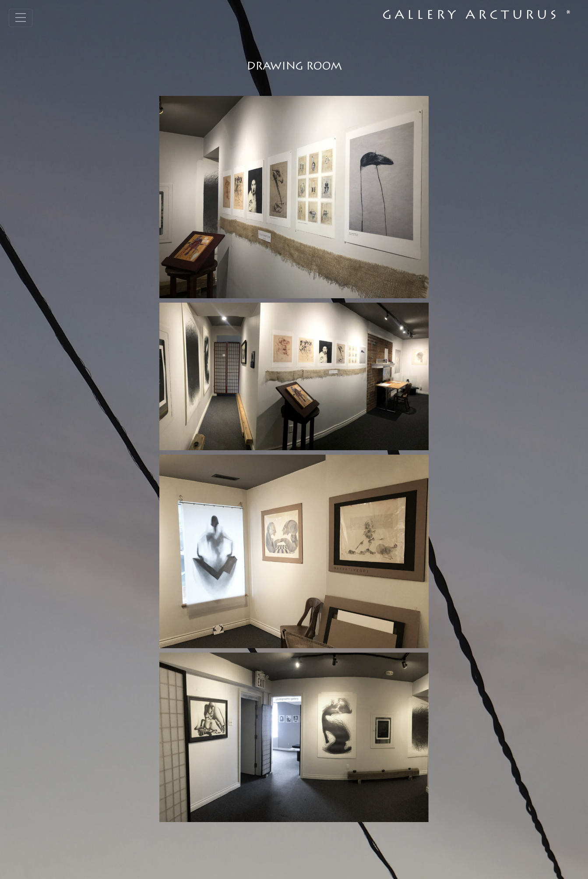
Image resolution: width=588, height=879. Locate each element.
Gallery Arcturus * (478, 16)
